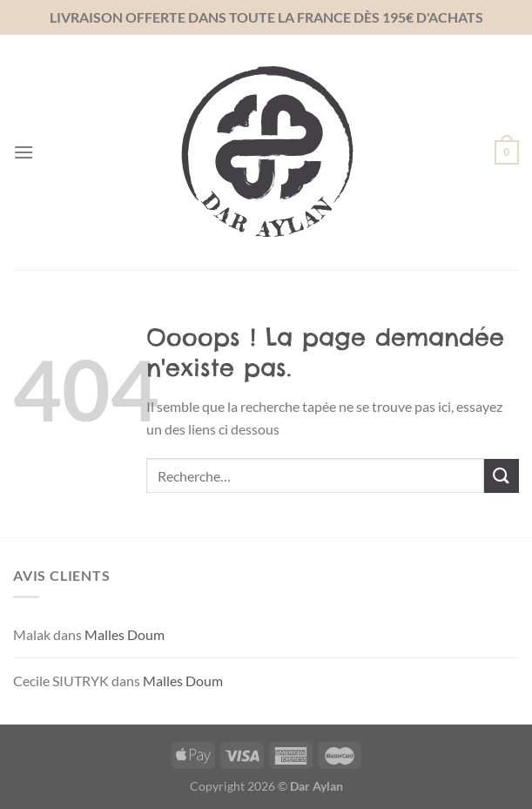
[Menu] (24, 152)
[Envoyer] (502, 476)
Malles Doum (125, 634)
